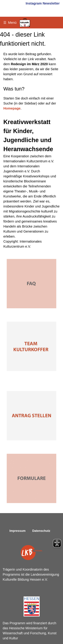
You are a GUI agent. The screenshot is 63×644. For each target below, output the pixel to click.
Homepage (12, 108)
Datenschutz (41, 531)
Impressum (17, 531)
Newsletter (51, 3)
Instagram (34, 3)
